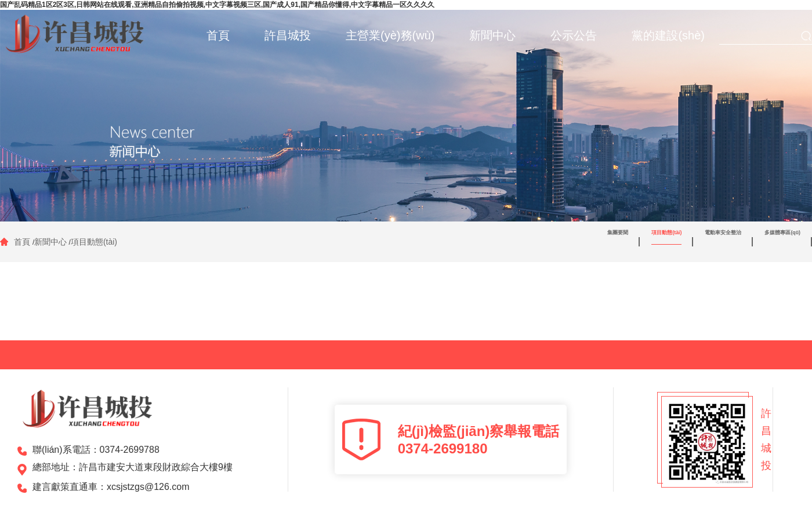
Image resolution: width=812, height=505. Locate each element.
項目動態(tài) (94, 242)
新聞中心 (50, 242)
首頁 (23, 242)
